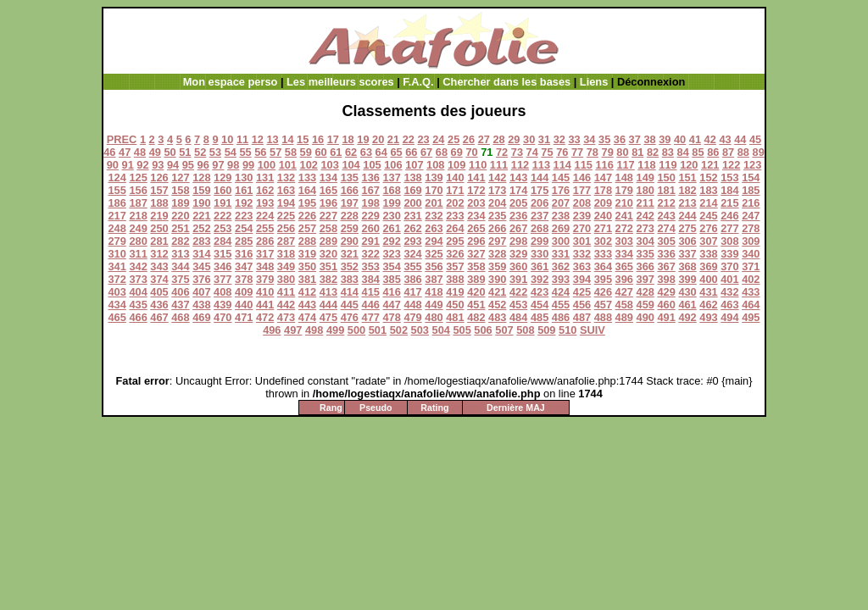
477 (371, 317)
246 (729, 216)
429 (666, 292)
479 (412, 317)
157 (159, 190)
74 (532, 152)
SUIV (593, 330)
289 (328, 241)
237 (540, 216)
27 (484, 139)
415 (371, 292)
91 (128, 165)
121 (710, 165)
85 (698, 152)
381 (307, 279)
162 (265, 190)
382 (328, 279)
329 (518, 254)
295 (455, 241)
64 (381, 152)
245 (708, 216)
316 (244, 254)
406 (180, 292)
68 (442, 152)
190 (201, 203)
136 (371, 177)
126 (159, 177)
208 (582, 203)
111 (499, 165)
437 (180, 305)
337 (687, 254)
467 (159, 317)
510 (568, 330)
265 (476, 228)
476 (350, 317)
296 (476, 241)
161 (244, 190)
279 (117, 241)
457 (603, 305)
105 (372, 165)
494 (729, 317)
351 (328, 266)
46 (109, 152)
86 (713, 152)
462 (708, 305)
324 (412, 254)
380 (286, 279)
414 (350, 292)
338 (708, 254)
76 (562, 152)
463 (729, 305)
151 (687, 177)
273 (645, 228)
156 (138, 190)
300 (561, 241)
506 (483, 330)
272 (624, 228)
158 (180, 190)
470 (223, 317)
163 (286, 190)
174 (518, 190)
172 (476, 190)
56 (260, 152)
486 (561, 317)
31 (544, 139)
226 (307, 216)
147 (603, 177)
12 (258, 139)
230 (391, 216)
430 (687, 292)
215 (729, 203)
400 (708, 279)
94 (173, 165)
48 (140, 152)
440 (244, 305)
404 (138, 292)
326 (455, 254)
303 (624, 241)
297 (497, 241)
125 (138, 177)
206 (540, 203)
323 (391, 254)
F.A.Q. (418, 82)
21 (393, 139)
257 (307, 228)
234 (476, 216)
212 (666, 203)
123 (752, 165)
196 (328, 203)
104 (351, 165)
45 (755, 139)
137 (391, 177)
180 (645, 190)
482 (476, 317)
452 (497, 305)
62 (351, 152)
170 (434, 190)
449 (434, 305)
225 (286, 216)
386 (412, 279)
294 (434, 241)
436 (159, 305)
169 (412, 190)
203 (476, 203)
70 (471, 152)
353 (371, 266)
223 (244, 216)
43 (725, 139)
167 (371, 190)
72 (502, 152)
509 (546, 330)
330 (540, 254)
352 (350, 266)
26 (469, 139)
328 (497, 254)
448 (412, 305)
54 (231, 152)
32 (559, 139)
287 (286, 241)
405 (159, 292)
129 (223, 177)
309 (751, 241)
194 (286, 203)
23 (423, 139)
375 (180, 279)
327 (476, 254)
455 (561, 305)
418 (434, 292)
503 (420, 330)
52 (200, 152)
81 (637, 152)
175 (540, 190)
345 (201, 266)
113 (541, 165)
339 (729, 254)
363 (582, 266)
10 (227, 139)
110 (478, 165)
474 (307, 317)
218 (138, 216)
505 (462, 330)
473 (286, 317)
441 (265, 305)
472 (265, 317)
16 (318, 139)
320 (328, 254)
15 (303, 139)
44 (740, 139)
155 (117, 190)
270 (582, 228)
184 (729, 190)
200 (412, 203)
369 (708, 266)
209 (603, 203)
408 (223, 292)
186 (117, 203)
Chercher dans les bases (506, 82)
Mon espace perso (231, 82)
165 (328, 190)
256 (286, 228)
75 (547, 152)
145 (561, 177)
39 (665, 139)
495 (751, 317)
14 (287, 139)
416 (391, 292)
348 (265, 266)
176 (561, 190)
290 (350, 241)
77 (577, 152)
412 (307, 292)
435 (138, 305)
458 (624, 305)
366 (645, 266)
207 (561, 203)
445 (350, 305)
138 (412, 177)
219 (159, 216)
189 (180, 203)
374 (159, 279)
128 (201, 177)
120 (689, 165)
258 (328, 228)
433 (751, 292)
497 (293, 330)
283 (201, 241)
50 (170, 152)
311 (138, 254)
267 (518, 228)
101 (288, 165)
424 (561, 292)
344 (180, 266)
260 (371, 228)
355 (412, 266)
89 (759, 152)
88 (743, 152)
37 (635, 139)
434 (117, 305)
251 (180, 228)
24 (438, 139)
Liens (594, 82)
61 (336, 152)
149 (645, 177)
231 (412, 216)
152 (708, 177)
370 (729, 266)
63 (366, 152)
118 (646, 165)
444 (328, 305)
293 (412, 241)
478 (391, 317)
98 (233, 165)
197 (350, 203)
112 (520, 165)
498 (314, 330)
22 (409, 139)
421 (497, 292)
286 (265, 241)
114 (562, 165)
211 (645, 203)
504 (441, 330)
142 (497, 177)
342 (138, 266)
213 (687, 203)
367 (666, 266)
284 (223, 241)
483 (497, 317)
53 (215, 152)
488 (603, 317)
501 (378, 330)
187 (138, 203)
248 (117, 228)
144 (540, 177)
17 (333, 139)
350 (307, 266)
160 (223, 190)
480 (434, 317)
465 (117, 317)
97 (218, 165)
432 (729, 292)
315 (223, 254)
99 (248, 165)
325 (434, 254)
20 (378, 139)
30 (529, 139)
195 (307, 203)
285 (244, 241)
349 (286, 266)
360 (518, 266)
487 (582, 317)
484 (518, 317)
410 (265, 292)
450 (455, 305)
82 (653, 152)
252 (201, 228)
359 (497, 266)
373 (138, 279)
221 (201, 216)
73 (517, 152)
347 (244, 266)
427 (624, 292)
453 (518, 305)
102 (309, 165)
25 (453, 139)
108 (435, 165)
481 (455, 317)
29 (514, 139)
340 (751, 254)
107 (414, 165)
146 (582, 177)
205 (518, 203)
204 (497, 203)
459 (645, 305)
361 (540, 266)
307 (708, 241)
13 (272, 139)
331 (561, 254)
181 (666, 190)
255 (265, 228)
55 (245, 152)
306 (687, 241)
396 (624, 279)
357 (455, 266)
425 (582, 292)
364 (603, 266)
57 (275, 152)
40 (680, 139)
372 (117, 279)
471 (244, 317)
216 (751, 203)
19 (363, 139)
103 (329, 165)
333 (603, 254)
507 (504, 330)
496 (272, 330)
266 (497, 228)
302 (603, 241)
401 (729, 279)
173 (497, 190)
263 (434, 228)
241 (624, 216)
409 (244, 292)
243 (666, 216)
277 (729, 228)
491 (666, 317)
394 (582, 279)
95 (188, 165)
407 (201, 292)
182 (687, 190)
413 (328, 292)
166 (350, 190)
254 (244, 228)
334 (624, 254)
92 (142, 165)
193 (265, 203)
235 (497, 216)
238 (561, 216)
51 (185, 152)
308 (729, 241)
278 (751, 228)
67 (426, 152)
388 (455, 279)
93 (158, 165)
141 (476, 177)
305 (666, 241)
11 (242, 139)
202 (455, 203)
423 (540, 292)
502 (399, 330)
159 (201, 190)
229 (371, 216)
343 (159, 266)
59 (306, 152)
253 (223, 228)
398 (666, 279)
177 (582, 190)
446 (371, 305)
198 (371, 203)
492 (687, 317)
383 (350, 279)
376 (201, 279)
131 (265, 177)
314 (201, 254)
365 (624, 266)
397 (645, 279)
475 (328, 317)
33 (574, 139)
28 (498, 139)
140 (455, 177)
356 (434, 266)
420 (476, 292)
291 (371, 241)
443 (307, 305)
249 (138, 228)
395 (603, 279)
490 (645, 317)
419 (455, 292)
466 (138, 317)
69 (457, 152)
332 (582, 254)
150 (666, 177)
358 (476, 266)
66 (411, 152)
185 (751, 190)
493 (708, 317)
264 (455, 228)
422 (518, 292)
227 (328, 216)
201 (434, 203)
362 (561, 266)
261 (391, 228)
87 (728, 152)
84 (683, 152)
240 (603, 216)
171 (455, 190)
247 (751, 216)
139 (434, 177)
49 (155, 152)
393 (561, 279)
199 (391, 203)
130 (244, 177)
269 (561, 228)
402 (751, 279)
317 (265, 254)
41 (695, 139)
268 (540, 228)
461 (687, 305)
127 (180, 177)
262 (412, 228)
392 (540, 279)
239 (582, 216)
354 (391, 266)
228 (350, 216)
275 (687, 228)
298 (518, 241)
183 (708, 190)
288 (307, 241)
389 (476, 279)
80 (622, 152)
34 (589, 139)
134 (328, 177)
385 (391, 279)
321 (350, 254)
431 (708, 292)
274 (666, 228)
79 (608, 152)
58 (291, 152)
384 (371, 279)
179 (624, 190)
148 (624, 177)
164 (307, 190)
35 (604, 139)
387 (434, 279)
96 (203, 165)
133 (307, 177)
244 (687, 216)
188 (159, 203)
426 (603, 292)
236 (518, 216)
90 (113, 165)
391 (518, 279)
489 (624, 317)
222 (223, 216)
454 (540, 305)
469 (201, 317)
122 (731, 165)
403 (117, 292)
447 (391, 305)
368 (687, 266)
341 (117, 266)
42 (710, 139)
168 (391, 190)
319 (307, 254)
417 (412, 292)
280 (138, 241)
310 (117, 254)
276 (708, 228)
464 (751, 305)
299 (540, 241)
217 (117, 216)
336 (666, 254)
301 (582, 241)
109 (456, 165)
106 (393, 165)
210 (624, 203)
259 (350, 228)
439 (223, 305)
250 (159, 228)
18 (348, 139)
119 (668, 165)
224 (265, 216)
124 (117, 177)
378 (244, 279)
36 (620, 139)
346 (223, 266)
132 (286, 177)
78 (593, 152)
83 (668, 152)
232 (434, 216)
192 (244, 203)
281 (159, 241)
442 (286, 305)
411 (286, 292)
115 (584, 165)
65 (396, 152)
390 (497, 279)
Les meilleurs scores (340, 82)
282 (180, 241)
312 (159, 254)
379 (265, 279)
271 (603, 228)
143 (518, 177)
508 (525, 330)
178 (603, 190)
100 (267, 165)
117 (625, 165)
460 (666, 305)
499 (335, 330)
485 (540, 317)
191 (223, 203)
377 (223, 279)
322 (371, 254)
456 (582, 305)
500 (356, 330)
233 (455, 216)
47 (125, 152)
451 (476, 305)
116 (604, 165)
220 (180, 216)
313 (180, 254)
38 (649, 139)
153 (729, 177)
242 (645, 216)
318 (286, 254)
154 (751, 177)
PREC (122, 139)
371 (751, 266)
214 (708, 203)
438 (201, 305)
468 (180, 317)
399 (687, 279)
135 (350, 177)
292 (391, 241)
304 (645, 241)
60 (320, 152)
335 (645, 254)
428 (645, 292)
